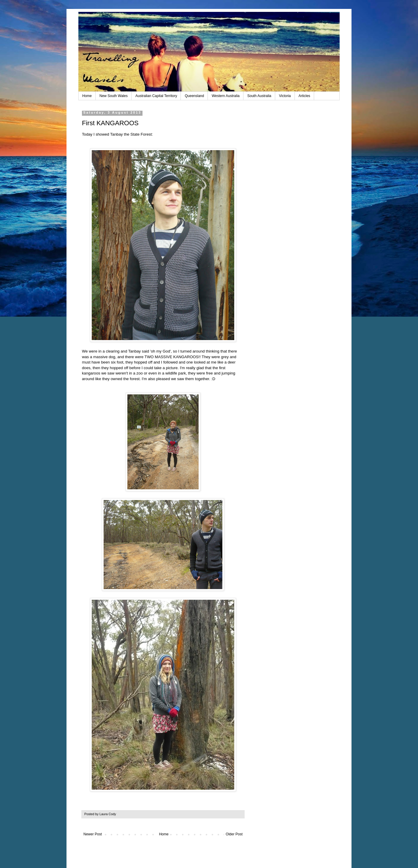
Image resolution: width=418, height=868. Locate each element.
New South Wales (114, 96)
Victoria (285, 96)
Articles (304, 96)
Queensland (194, 96)
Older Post (234, 834)
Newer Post (93, 834)
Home (87, 96)
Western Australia (226, 96)
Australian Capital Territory (156, 96)
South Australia (259, 96)
